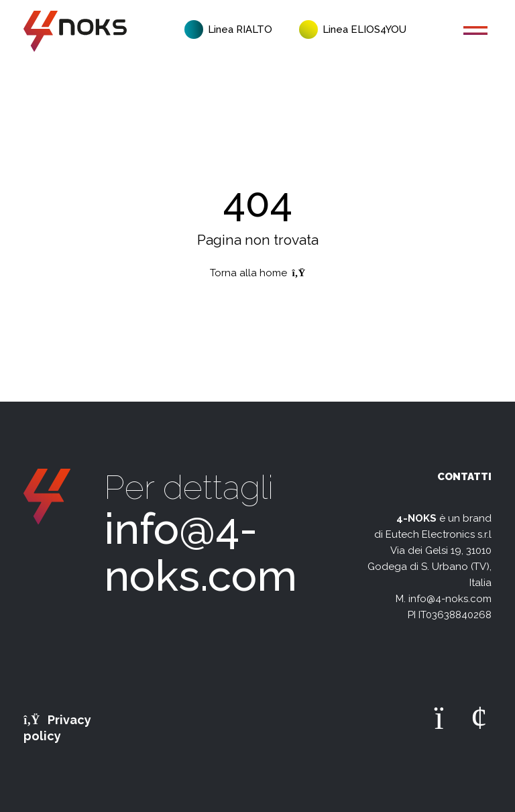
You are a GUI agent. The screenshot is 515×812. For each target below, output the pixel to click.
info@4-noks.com (201, 552)
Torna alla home (258, 273)
